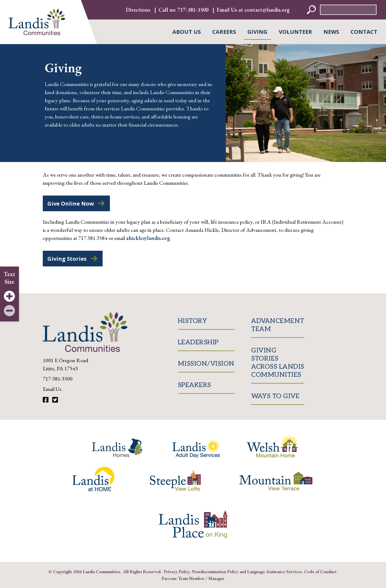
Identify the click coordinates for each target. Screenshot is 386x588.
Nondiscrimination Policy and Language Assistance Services (247, 572)
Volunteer (295, 32)
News (331, 32)
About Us (187, 32)
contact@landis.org (267, 10)
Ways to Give (275, 396)
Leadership (198, 342)
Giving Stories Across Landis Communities (278, 363)
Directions (138, 10)
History (192, 321)
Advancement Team (278, 325)
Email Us (52, 389)
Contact (364, 32)
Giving (257, 32)
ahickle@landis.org (148, 238)
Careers (224, 32)
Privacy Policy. (177, 572)
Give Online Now (71, 204)
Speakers (194, 385)
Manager (216, 578)
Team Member (191, 578)
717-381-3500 (193, 10)
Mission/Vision (206, 364)
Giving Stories (67, 259)
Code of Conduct (320, 572)
